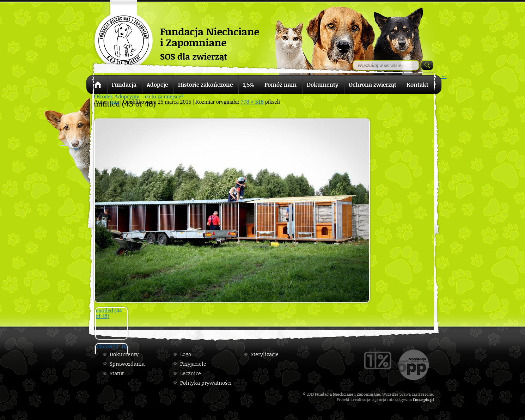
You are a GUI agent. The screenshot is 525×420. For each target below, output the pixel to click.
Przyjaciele (193, 364)
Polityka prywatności (206, 383)
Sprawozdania (127, 364)
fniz (114, 102)
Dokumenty (124, 354)
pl (432, 399)
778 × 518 (252, 102)
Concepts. (422, 399)
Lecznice (191, 373)
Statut (117, 373)
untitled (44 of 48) (109, 313)
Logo (186, 354)
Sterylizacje (265, 354)
